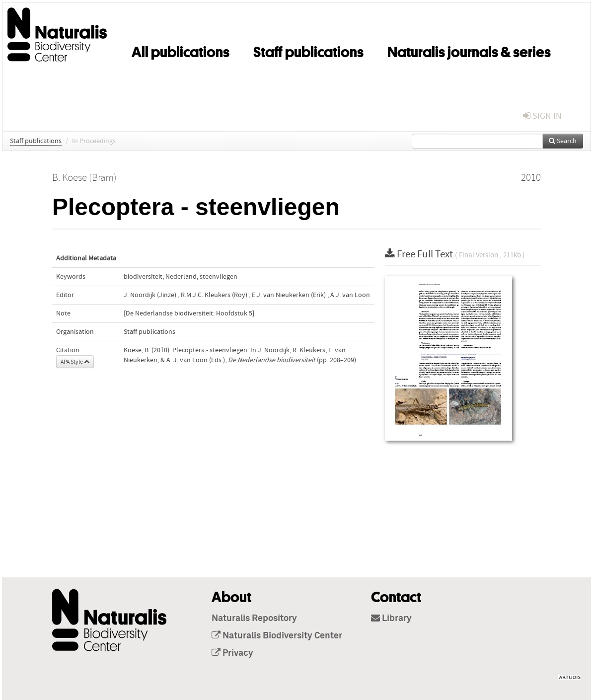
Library (391, 619)
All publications (181, 50)
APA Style (75, 362)
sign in (542, 116)
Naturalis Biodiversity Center (277, 636)
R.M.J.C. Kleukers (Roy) (214, 295)
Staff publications (308, 50)
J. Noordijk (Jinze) (150, 295)
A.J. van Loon (350, 295)
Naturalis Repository (254, 619)
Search (563, 141)
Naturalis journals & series (469, 50)
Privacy (232, 653)
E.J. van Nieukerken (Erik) (289, 295)
